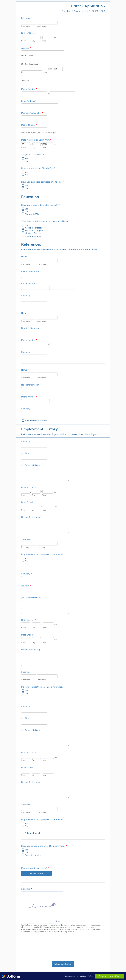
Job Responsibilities (31, 465)
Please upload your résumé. (35, 868)
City (23, 72)
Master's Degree (33, 233)
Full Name (27, 18)
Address (26, 48)
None (28, 225)
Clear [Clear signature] (58, 921)
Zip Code (25, 80)
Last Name (41, 26)
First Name (25, 26)
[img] (42, 905)
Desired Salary (29, 125)
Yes (27, 158)
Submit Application (63, 964)
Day (33, 41)
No (26, 161)
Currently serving (33, 855)
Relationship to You (30, 271)
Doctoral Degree (33, 236)
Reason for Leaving (31, 517)
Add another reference (36, 421)
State (45, 72)
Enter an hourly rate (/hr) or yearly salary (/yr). (39, 133)
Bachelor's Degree (34, 230)
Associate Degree (34, 228)
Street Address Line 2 (30, 64)
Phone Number (29, 89)
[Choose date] (55, 38)
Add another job (33, 833)
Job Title (26, 453)
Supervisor (26, 539)
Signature (27, 889)
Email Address (29, 101)
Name (25, 256)
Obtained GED (32, 214)
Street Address (27, 56)
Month (24, 41)
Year (44, 41)
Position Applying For (32, 113)
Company (26, 295)
